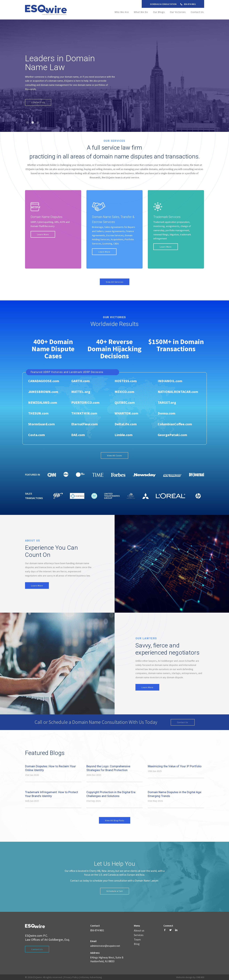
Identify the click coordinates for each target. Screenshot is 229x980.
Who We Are (122, 12)
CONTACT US (38, 102)
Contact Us (197, 12)
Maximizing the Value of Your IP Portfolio (175, 766)
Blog (137, 944)
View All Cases (114, 455)
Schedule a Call (115, 891)
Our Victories (178, 12)
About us (139, 931)
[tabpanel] (114, 76)
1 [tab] (28, 122)
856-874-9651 (190, 4)
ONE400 (200, 977)
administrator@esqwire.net (105, 946)
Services (139, 935)
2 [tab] (33, 122)
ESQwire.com (34, 936)
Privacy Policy (71, 977)
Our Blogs (159, 12)
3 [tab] (38, 122)
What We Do (141, 12)
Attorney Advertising (91, 977)
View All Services (115, 282)
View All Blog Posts (115, 820)
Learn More (43, 234)
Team (137, 940)
